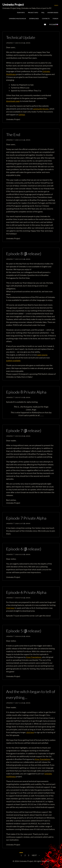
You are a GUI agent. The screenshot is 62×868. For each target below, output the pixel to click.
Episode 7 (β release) (24, 431)
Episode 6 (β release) (24, 549)
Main (56, 5)
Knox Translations (34, 657)
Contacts (46, 19)
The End (13, 135)
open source (42, 355)
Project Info (33, 13)
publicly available (13, 360)
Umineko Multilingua (17, 19)
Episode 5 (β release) (24, 631)
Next (37, 855)
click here (30, 732)
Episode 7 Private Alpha (26, 518)
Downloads (34, 19)
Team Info (21, 13)
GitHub (22, 114)
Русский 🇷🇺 (54, 25)
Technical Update (21, 37)
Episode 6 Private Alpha (26, 592)
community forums (41, 109)
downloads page (13, 101)
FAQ (43, 13)
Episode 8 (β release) (24, 254)
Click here (10, 608)
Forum (55, 19)
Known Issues (53, 13)
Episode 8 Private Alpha (26, 392)
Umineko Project (13, 4)
